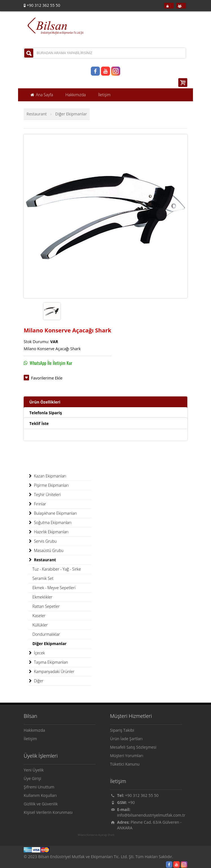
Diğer (36, 681)
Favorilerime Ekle (47, 378)
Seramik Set (43, 578)
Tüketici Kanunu (125, 764)
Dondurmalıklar (46, 634)
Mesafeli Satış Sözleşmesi (133, 747)
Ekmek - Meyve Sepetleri (54, 588)
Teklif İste (39, 423)
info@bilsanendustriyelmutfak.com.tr (151, 815)
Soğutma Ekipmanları (50, 523)
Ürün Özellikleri (45, 402)
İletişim (30, 739)
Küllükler (40, 625)
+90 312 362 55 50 (142, 795)
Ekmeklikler (42, 597)
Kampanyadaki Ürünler (51, 672)
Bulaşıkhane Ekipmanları (52, 513)
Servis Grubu (42, 541)
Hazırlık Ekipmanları (48, 532)
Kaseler (39, 616)
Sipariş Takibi (122, 730)
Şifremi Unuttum (39, 787)
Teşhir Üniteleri (44, 495)
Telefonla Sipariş (46, 413)
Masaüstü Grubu (46, 551)
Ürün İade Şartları (126, 739)
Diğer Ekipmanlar (71, 114)
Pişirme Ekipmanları (48, 485)
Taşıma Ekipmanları (48, 662)
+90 (131, 802)
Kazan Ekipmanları (47, 476)
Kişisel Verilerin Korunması (48, 812)
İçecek (36, 653)
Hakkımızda (34, 730)
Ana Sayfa (41, 95)
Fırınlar (37, 504)
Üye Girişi (32, 778)
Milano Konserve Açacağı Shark (96, 835)
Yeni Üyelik (34, 770)
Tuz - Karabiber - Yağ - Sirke (57, 569)
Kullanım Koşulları (40, 795)
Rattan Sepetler (46, 606)
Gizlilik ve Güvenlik (41, 804)
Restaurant (37, 114)
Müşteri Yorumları (127, 756)
